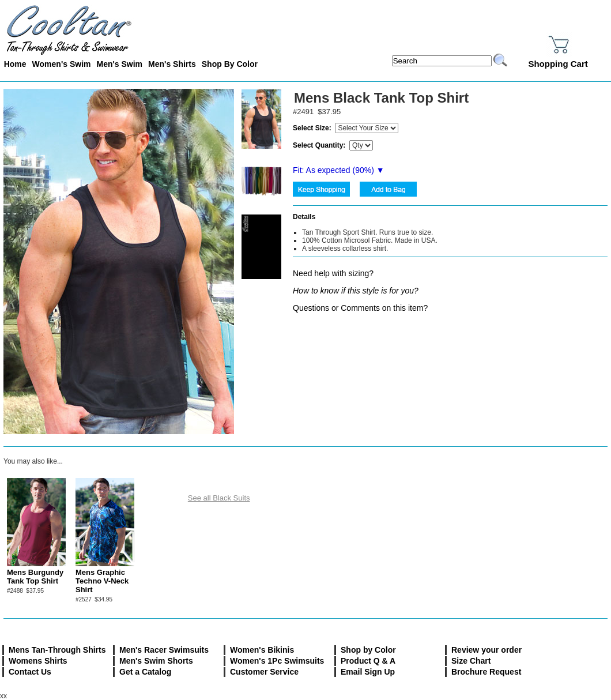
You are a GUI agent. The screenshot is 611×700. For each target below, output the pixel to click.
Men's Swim (119, 64)
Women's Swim (62, 64)
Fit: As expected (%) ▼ (339, 170)
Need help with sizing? (333, 273)
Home (15, 64)
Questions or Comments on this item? (360, 308)
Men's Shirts (172, 64)
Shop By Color (230, 64)
